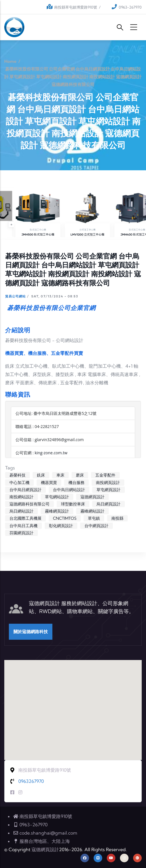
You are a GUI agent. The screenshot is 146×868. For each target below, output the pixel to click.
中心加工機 (19, 483)
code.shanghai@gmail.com (45, 833)
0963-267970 (130, 7)
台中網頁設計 (96, 526)
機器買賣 (49, 483)
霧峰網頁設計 (57, 511)
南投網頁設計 (108, 483)
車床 (60, 475)
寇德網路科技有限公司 (29, 504)
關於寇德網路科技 (31, 632)
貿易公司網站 (15, 296)
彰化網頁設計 (61, 526)
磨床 (80, 475)
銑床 (41, 475)
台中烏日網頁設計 (25, 490)
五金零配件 (105, 475)
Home (10, 61)
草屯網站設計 (57, 497)
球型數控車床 (73, 504)
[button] (73, 705)
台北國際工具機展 (25, 518)
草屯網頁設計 (108, 490)
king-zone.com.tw (51, 453)
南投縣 (117, 518)
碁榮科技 (17, 475)
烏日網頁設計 (108, 504)
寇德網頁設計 (92, 497)
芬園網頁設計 (21, 533)
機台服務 (76, 483)
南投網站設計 (21, 497)
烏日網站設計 (21, 511)
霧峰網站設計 (92, 511)
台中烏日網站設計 (69, 490)
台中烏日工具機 (23, 526)
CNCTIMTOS (65, 518)
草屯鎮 (94, 518)
